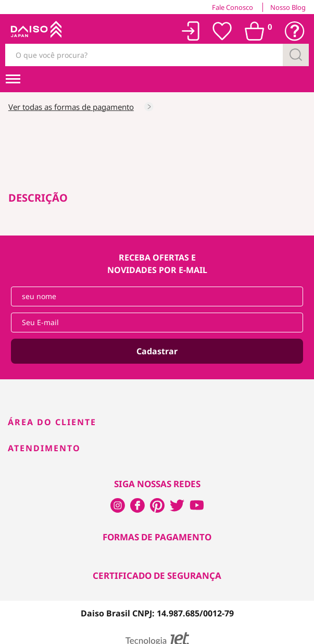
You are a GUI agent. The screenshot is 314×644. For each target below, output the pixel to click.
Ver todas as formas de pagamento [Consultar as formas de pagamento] (71, 107)
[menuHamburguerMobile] (13, 79)
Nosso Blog (288, 7)
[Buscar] (296, 55)
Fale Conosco (233, 7)
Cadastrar (157, 351)
